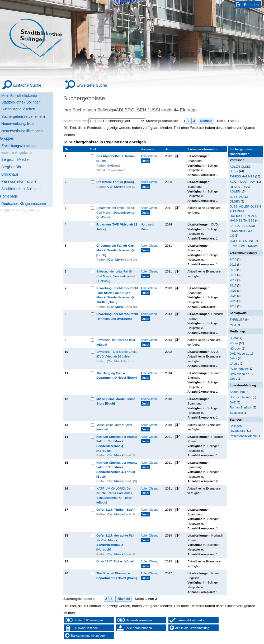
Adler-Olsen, (149, 159)
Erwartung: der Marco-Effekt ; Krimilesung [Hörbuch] (117, 316)
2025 (233, 301)
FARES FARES (240, 226)
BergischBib (11, 167)
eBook (234, 343)
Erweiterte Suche (92, 85)
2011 (233, 275)
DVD (233, 402)
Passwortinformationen (20, 181)
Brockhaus (10, 174)
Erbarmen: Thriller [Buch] (115, 182)
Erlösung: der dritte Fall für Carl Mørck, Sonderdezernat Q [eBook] (116, 276)
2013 (233, 264)
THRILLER (237, 319)
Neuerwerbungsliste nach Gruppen (21, 135)
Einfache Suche (27, 85)
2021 (233, 291)
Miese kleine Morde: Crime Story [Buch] (116, 401)
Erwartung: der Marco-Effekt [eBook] (116, 342)
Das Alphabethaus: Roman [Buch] (116, 158)
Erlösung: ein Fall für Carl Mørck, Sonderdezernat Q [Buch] (115, 250)
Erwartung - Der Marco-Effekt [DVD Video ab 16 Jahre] (116, 354)
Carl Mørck (115, 187)
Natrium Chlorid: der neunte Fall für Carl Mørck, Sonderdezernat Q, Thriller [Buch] (117, 469)
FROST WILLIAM (242, 246)
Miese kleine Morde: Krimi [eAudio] (114, 427)
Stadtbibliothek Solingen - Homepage (21, 192)
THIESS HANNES (242, 176)
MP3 (233, 325)
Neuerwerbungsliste (18, 124)
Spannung (237, 392)
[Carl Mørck (116, 259)
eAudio (235, 363)
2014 (233, 306)
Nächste (206, 121)
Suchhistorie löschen (18, 109)
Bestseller (236, 413)
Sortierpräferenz (76, 121)
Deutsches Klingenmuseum (24, 204)
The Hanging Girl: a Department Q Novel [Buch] (117, 375)
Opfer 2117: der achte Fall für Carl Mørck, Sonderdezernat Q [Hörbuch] (115, 542)
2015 (233, 259)
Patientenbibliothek (243, 436)
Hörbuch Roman (241, 397)
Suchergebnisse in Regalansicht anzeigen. (108, 142)
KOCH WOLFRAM (242, 182)
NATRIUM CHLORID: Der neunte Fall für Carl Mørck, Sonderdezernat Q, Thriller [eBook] (115, 495)
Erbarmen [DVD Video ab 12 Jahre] (117, 227)
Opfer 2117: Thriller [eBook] (115, 561)
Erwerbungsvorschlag (19, 146)
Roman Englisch (241, 407)
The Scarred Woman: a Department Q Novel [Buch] (117, 575)
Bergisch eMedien (16, 159)
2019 (233, 270)
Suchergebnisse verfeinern (23, 116)
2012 (233, 280)
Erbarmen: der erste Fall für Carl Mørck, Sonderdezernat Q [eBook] (116, 212)
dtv (110, 165)
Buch (233, 338)
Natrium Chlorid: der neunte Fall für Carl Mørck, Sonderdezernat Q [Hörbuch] (117, 444)
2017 (233, 285)
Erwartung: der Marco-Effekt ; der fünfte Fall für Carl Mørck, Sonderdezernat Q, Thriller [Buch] (117, 295)
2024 (233, 296)
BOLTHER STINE (242, 241)
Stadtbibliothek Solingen (21, 102)
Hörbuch (235, 348)
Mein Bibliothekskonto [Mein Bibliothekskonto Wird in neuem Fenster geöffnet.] (19, 96)
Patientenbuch (240, 368)
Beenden (252, 5)
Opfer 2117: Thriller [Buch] (116, 509)
